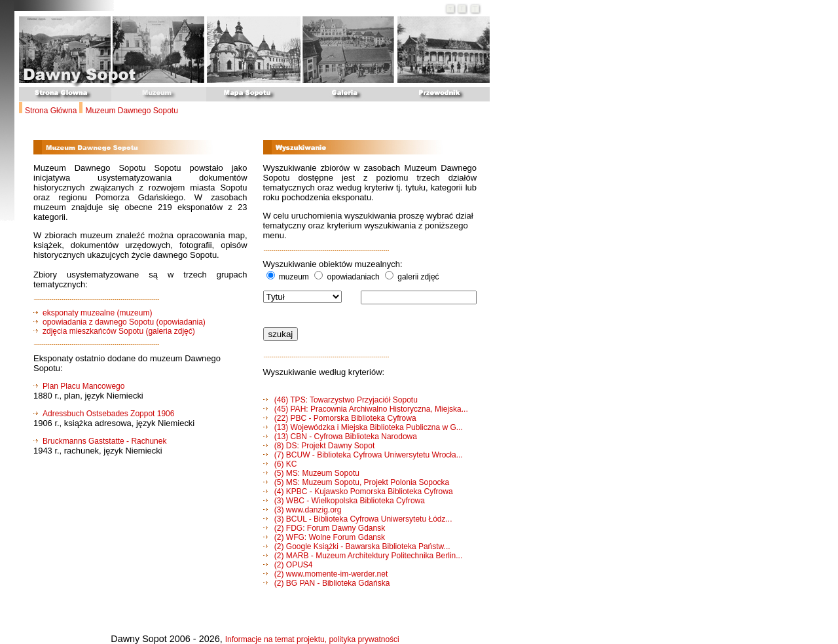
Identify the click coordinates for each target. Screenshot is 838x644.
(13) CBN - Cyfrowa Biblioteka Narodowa (340, 437)
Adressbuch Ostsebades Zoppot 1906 (108, 414)
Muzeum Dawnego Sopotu (131, 111)
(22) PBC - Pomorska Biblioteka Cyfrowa (340, 418)
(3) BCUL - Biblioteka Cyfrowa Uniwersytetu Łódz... (358, 519)
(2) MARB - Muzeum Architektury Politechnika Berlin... (363, 556)
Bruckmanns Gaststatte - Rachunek (104, 441)
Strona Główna (51, 111)
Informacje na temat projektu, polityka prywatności (312, 639)
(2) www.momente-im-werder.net (326, 574)
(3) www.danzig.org (302, 510)
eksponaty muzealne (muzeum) (93, 313)
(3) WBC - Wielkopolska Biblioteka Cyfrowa (344, 501)
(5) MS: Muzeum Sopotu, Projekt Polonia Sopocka (356, 482)
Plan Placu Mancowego (83, 386)
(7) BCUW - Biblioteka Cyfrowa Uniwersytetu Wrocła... (363, 455)
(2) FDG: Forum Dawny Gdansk (324, 528)
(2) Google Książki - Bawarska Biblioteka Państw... (357, 546)
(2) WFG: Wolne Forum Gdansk (324, 537)
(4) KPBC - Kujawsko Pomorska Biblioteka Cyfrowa (358, 492)
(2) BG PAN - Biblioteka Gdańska (327, 583)
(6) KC (280, 464)
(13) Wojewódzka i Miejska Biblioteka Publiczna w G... (363, 427)
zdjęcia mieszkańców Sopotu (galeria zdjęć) (119, 331)
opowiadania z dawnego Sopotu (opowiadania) (124, 322)
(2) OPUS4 (288, 565)
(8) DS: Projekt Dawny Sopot (319, 446)
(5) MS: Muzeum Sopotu (311, 473)
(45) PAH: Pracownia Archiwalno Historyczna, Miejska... (366, 409)
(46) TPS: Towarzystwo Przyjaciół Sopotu (340, 400)
